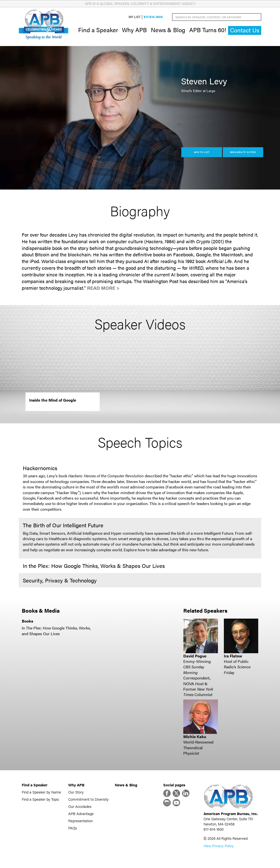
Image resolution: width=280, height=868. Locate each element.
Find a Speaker (98, 30)
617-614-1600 (153, 17)
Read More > (103, 288)
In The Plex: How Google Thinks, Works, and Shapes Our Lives (56, 631)
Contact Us (245, 30)
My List (135, 17)
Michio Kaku (195, 736)
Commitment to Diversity (88, 799)
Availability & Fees (243, 152)
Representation (81, 821)
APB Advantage (81, 813)
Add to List (202, 152)
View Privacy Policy (219, 846)
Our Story (76, 792)
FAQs (73, 828)
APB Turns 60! (208, 30)
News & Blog (168, 30)
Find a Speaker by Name (41, 792)
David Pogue (195, 656)
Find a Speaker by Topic (40, 799)
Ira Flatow (233, 656)
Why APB (134, 30)
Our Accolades (80, 806)
